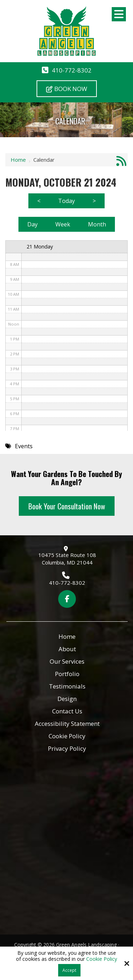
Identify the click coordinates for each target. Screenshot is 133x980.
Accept (69, 970)
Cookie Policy (102, 959)
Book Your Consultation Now (67, 506)
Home (18, 160)
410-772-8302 (72, 70)
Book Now (67, 89)
